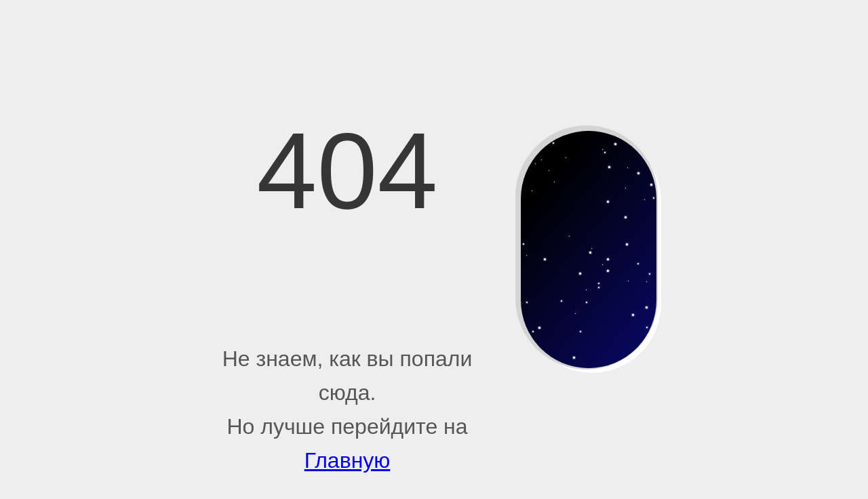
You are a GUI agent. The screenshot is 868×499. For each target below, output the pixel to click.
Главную (348, 460)
